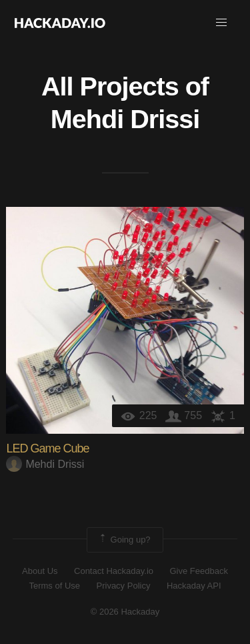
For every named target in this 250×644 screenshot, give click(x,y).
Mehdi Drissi (125, 119)
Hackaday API (194, 586)
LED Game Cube (47, 448)
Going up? (124, 540)
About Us (40, 571)
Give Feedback (198, 571)
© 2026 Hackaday (125, 612)
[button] (221, 23)
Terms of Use (54, 586)
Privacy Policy (124, 586)
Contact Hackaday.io (114, 571)
